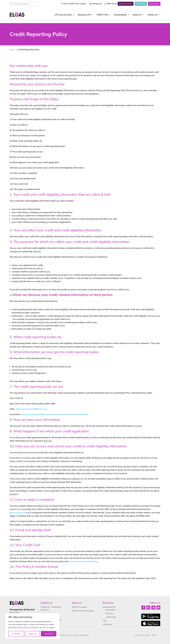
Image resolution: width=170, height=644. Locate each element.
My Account (154, 4)
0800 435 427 (108, 4)
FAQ (104, 617)
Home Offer (141, 4)
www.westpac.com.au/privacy (84, 557)
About (137, 15)
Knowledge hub (109, 603)
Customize (16, 634)
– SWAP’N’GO (110, 613)
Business (84, 15)
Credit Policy (60, 631)
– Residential (110, 606)
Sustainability (120, 15)
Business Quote (126, 4)
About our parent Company (83, 607)
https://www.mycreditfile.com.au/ (32, 405)
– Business (109, 610)
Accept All (49, 634)
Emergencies (91, 4)
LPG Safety (107, 621)
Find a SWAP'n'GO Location (69, 4)
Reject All (33, 634)
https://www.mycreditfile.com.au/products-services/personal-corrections (55, 411)
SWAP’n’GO (102, 15)
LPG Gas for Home (63, 15)
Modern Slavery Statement (78, 631)
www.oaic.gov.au (18, 509)
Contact (152, 15)
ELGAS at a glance (79, 603)
